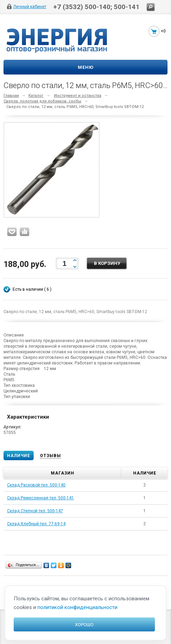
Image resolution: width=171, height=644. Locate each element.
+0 (163, 31)
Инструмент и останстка (78, 96)
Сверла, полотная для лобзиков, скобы (42, 101)
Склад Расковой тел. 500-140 (36, 485)
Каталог (36, 96)
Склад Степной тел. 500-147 (35, 511)
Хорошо (84, 625)
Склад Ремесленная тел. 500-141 (40, 498)
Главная (11, 96)
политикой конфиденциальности (77, 607)
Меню (86, 67)
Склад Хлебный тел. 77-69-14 (36, 524)
